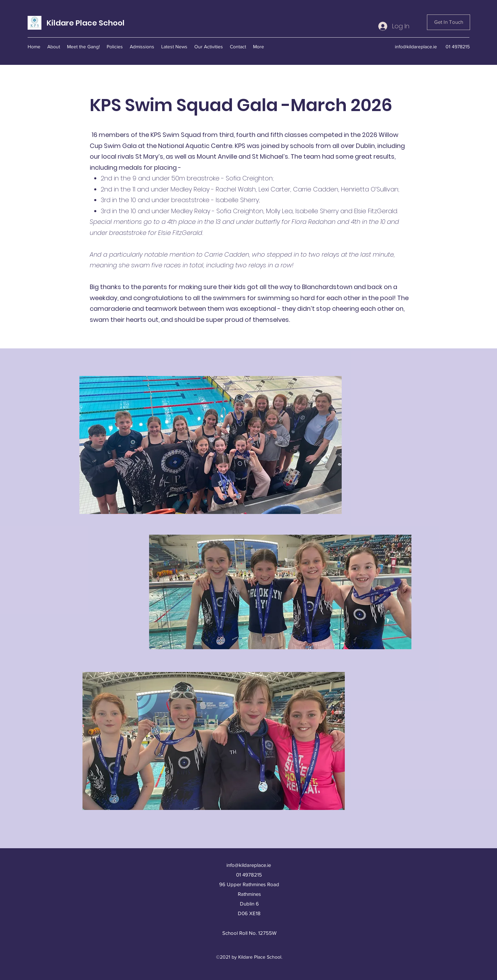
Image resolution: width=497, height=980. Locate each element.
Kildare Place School (86, 23)
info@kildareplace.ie (416, 47)
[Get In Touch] (449, 22)
